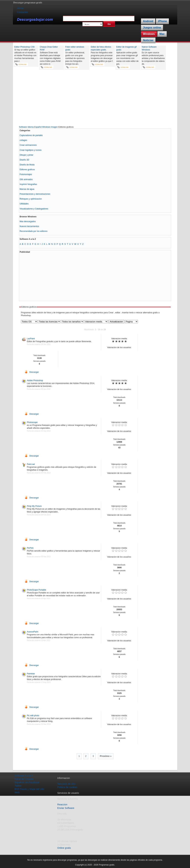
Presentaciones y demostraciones (35, 194)
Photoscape (32, 422)
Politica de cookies (67, 787)
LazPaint (31, 339)
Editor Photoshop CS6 (24, 47)
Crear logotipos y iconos (31, 150)
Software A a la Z (24, 776)
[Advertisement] (95, 99)
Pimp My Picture (34, 506)
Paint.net (31, 464)
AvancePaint (33, 632)
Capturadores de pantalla (31, 135)
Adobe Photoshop (35, 380)
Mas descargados (28, 221)
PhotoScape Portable (36, 590)
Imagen (54, 127)
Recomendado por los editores (34, 231)
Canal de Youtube (24, 779)
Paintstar (31, 674)
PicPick (30, 548)
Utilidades (24, 204)
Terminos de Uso (66, 784)
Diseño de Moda (27, 165)
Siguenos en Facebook (27, 782)
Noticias (148, 40)
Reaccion (62, 805)
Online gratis (64, 848)
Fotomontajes (26, 174)
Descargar (32, 372)
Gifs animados (26, 179)
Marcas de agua (27, 189)
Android (148, 21)
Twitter (18, 786)
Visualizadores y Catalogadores (34, 209)
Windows (149, 34)
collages (23, 140)
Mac (162, 34)
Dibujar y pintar (26, 155)
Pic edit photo (33, 716)
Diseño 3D (24, 160)
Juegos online (152, 28)
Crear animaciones (28, 145)
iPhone (162, 21)
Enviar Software (66, 808)
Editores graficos (27, 170)
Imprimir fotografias (28, 184)
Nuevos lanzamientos (29, 226)
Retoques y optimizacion (31, 199)
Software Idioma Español (30, 127)
